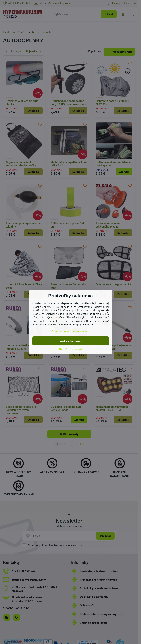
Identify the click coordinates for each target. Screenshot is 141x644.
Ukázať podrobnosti (70, 349)
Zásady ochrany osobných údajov (70, 331)
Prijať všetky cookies (70, 341)
